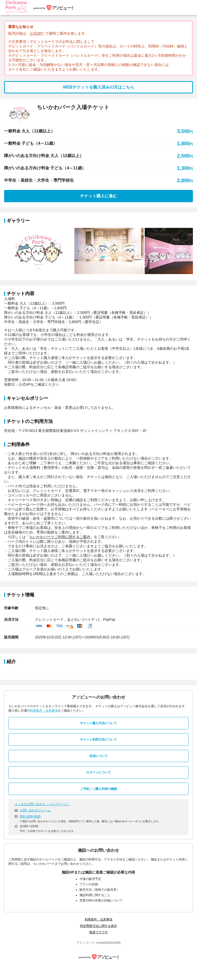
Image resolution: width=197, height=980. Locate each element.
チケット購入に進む (98, 196)
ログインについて (98, 772)
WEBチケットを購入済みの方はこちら (98, 87)
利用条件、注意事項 (98, 919)
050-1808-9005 (30, 817)
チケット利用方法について (98, 740)
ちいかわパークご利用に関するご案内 (60, 537)
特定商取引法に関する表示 (98, 926)
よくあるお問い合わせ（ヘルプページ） (42, 804)
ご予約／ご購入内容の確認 (98, 789)
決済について (98, 756)
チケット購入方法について (98, 723)
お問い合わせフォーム (35, 810)
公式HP (36, 33)
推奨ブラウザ (98, 932)
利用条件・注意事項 (44, 711)
